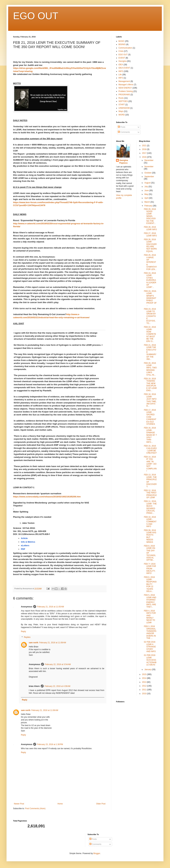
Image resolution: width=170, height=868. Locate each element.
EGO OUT (36, 16)
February (149, 206)
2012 (144, 686)
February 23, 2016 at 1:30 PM (50, 744)
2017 (144, 153)
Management (124, 81)
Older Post (101, 804)
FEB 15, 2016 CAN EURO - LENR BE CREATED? (150, 449)
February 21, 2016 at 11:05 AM (51, 607)
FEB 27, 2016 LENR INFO (150, 234)
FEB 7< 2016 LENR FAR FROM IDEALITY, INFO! (150, 569)
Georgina (123, 61)
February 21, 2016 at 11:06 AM (45, 710)
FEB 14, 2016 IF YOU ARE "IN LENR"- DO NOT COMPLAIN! (150, 464)
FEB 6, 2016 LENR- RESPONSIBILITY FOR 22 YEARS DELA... (150, 584)
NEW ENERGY (125, 88)
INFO (121, 71)
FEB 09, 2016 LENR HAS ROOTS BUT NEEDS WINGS (150, 536)
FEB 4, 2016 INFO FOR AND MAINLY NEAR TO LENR (150, 617)
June (147, 190)
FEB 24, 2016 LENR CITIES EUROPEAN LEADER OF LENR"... (150, 280)
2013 (144, 682)
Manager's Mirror (126, 85)
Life (120, 75)
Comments (124, 132)
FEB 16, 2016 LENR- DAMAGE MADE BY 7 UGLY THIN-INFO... (150, 435)
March (147, 202)
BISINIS (122, 44)
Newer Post (19, 804)
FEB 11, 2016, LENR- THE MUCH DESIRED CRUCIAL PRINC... (150, 507)
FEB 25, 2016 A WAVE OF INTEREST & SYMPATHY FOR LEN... (150, 262)
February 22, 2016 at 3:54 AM (58, 664)
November (149, 167)
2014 (144, 678)
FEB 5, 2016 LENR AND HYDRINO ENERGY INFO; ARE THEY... (150, 601)
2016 (144, 157)
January (148, 669)
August (148, 183)
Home (60, 804)
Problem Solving (126, 91)
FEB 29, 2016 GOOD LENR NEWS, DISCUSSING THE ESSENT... (150, 216)
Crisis (121, 51)
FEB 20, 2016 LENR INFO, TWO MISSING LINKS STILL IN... (150, 369)
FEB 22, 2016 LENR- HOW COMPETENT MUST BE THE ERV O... (150, 334)
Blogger (97, 853)
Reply (23, 631)
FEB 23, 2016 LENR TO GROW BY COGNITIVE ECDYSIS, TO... (150, 316)
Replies (27, 637)
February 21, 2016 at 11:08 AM (53, 643)
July (146, 187)
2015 (144, 674)
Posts (122, 127)
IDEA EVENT (124, 68)
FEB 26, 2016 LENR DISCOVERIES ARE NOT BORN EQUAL (150, 245)
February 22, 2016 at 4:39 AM (57, 686)
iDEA (121, 65)
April (147, 198)
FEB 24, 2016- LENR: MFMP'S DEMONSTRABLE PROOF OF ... (150, 298)
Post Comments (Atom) (35, 808)
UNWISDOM (124, 108)
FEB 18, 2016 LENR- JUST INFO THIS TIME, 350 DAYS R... (150, 400)
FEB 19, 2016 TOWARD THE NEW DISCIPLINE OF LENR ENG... (150, 385)
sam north (34, 643)
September (149, 177)
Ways (121, 111)
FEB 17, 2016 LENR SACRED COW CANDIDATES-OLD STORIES (150, 417)
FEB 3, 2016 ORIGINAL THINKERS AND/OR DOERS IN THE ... (150, 632)
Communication (125, 48)
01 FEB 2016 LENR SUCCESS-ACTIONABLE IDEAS (150, 660)
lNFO (121, 78)
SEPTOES (123, 101)
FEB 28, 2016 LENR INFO (150, 228)
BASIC (121, 41)
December (149, 160)
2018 (144, 149)
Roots (121, 98)
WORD (122, 115)
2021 (144, 146)
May (146, 194)
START (122, 105)
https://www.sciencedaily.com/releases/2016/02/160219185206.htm (47, 497)
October (148, 173)
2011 (144, 690)
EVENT (122, 58)
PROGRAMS (124, 95)
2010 (144, 694)
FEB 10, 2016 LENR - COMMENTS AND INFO (150, 522)
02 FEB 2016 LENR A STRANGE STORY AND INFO (150, 647)
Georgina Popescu (124, 162)
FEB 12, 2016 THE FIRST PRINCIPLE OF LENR (150, 494)
